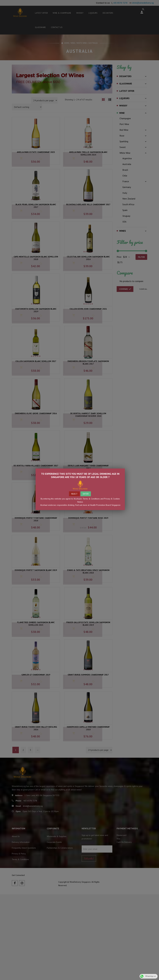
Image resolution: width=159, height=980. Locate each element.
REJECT (74, 494)
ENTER (86, 494)
